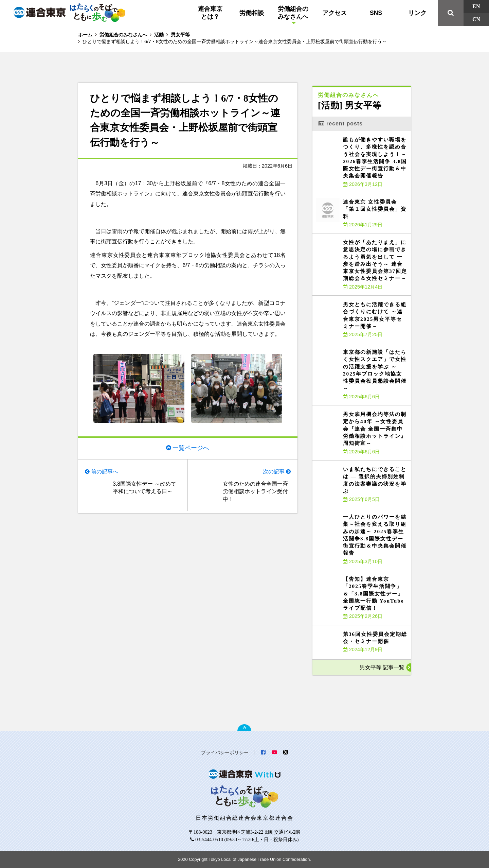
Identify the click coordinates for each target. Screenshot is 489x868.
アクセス (334, 13)
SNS (376, 13)
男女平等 (180, 35)
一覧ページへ (191, 448)
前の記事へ (105, 472)
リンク (417, 13)
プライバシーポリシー (225, 752)
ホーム (85, 35)
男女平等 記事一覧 (382, 667)
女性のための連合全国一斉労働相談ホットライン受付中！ (255, 491)
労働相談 (252, 13)
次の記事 (274, 472)
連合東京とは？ (210, 13)
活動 (159, 35)
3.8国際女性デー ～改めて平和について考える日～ (144, 488)
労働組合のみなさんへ (293, 13)
